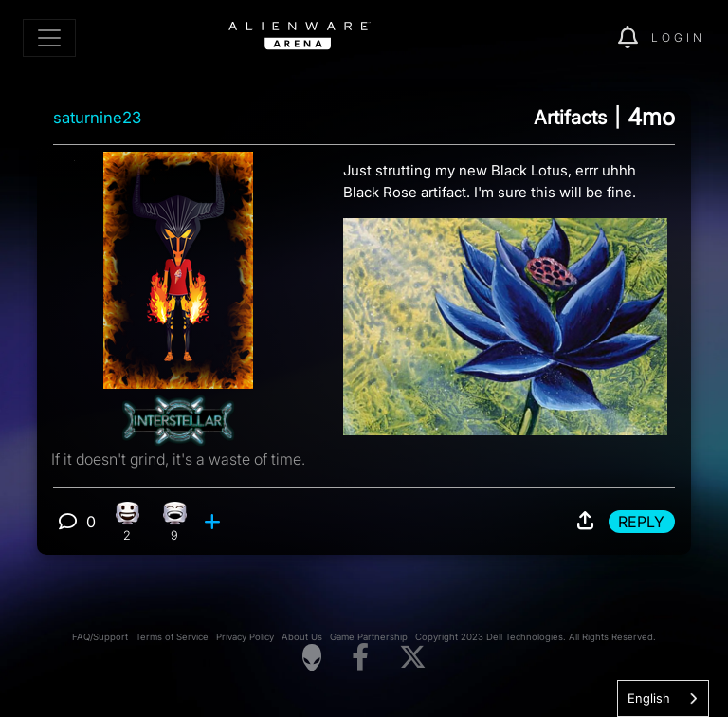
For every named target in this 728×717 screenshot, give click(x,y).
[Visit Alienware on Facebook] (360, 658)
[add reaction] (215, 522)
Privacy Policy (245, 637)
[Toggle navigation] (49, 38)
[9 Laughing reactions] (175, 522)
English (649, 698)
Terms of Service (172, 637)
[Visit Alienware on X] (413, 658)
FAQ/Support (100, 637)
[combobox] (663, 699)
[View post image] (505, 319)
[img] (571, 38)
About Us (302, 637)
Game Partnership (369, 637)
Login (678, 37)
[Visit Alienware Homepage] (312, 657)
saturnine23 (97, 118)
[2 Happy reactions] (127, 522)
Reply (641, 522)
